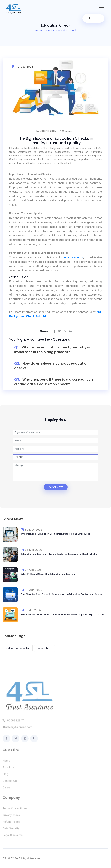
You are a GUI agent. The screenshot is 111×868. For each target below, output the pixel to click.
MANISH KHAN (48, 131)
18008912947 (13, 722)
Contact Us (10, 783)
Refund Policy (11, 824)
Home (38, 30)
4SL (5, 858)
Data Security (11, 830)
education (45, 648)
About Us (8, 769)
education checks (72, 257)
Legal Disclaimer (13, 837)
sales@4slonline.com (18, 729)
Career (7, 789)
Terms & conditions (15, 810)
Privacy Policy (11, 817)
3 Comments (67, 131)
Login (93, 18)
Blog (49, 30)
